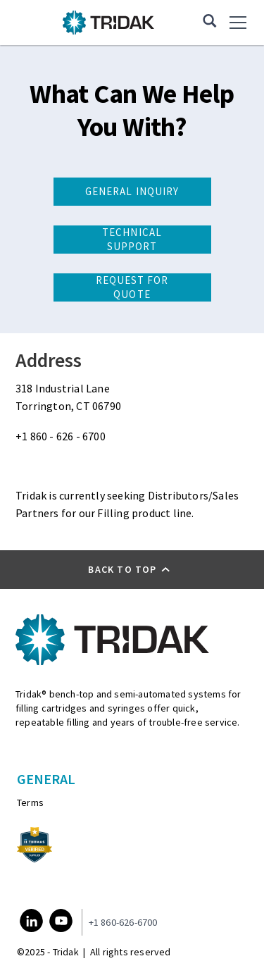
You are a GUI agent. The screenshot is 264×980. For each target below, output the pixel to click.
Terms (30, 802)
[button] (132, 569)
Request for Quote (132, 287)
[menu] (239, 23)
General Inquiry (132, 191)
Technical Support (132, 239)
